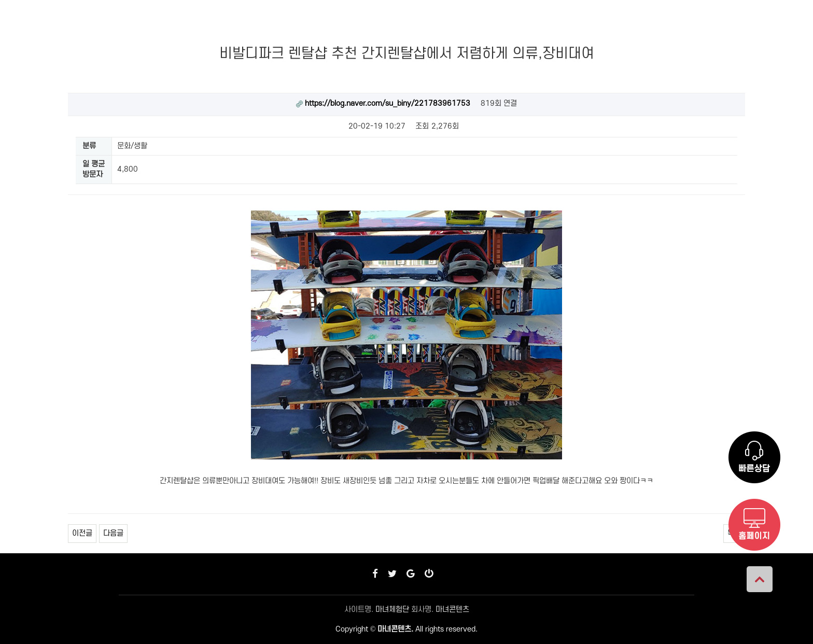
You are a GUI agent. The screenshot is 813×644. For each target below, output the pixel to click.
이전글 (82, 533)
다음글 (113, 533)
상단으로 (760, 579)
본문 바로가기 (0, 0)
